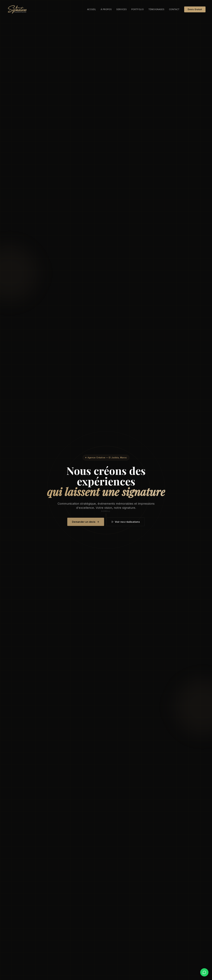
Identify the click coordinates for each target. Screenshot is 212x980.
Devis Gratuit (195, 9)
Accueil (92, 9)
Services (121, 9)
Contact (174, 9)
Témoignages (156, 9)
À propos (106, 9)
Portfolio (138, 9)
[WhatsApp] (204, 972)
